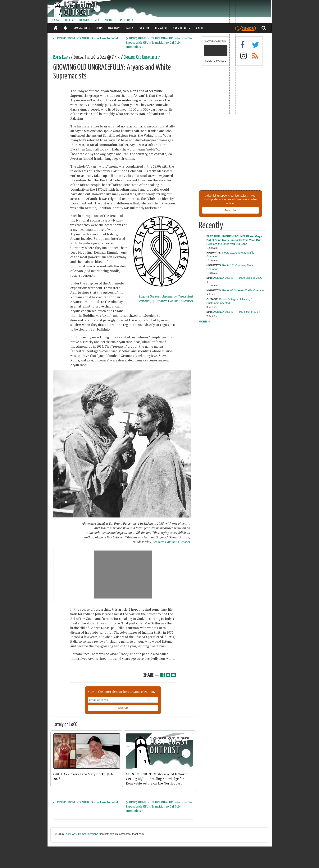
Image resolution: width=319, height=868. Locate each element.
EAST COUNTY (126, 20)
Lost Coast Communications (81, 834)
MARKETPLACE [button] (182, 28)
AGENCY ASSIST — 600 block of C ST (237, 312)
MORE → (205, 322)
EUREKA (55, 20)
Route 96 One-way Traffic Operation (244, 290)
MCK (97, 20)
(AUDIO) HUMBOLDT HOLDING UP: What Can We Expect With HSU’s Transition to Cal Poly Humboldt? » (159, 42)
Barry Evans (62, 57)
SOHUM (109, 20)
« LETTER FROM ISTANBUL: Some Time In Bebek (86, 38)
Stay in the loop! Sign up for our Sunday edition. (121, 692)
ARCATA (69, 20)
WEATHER (145, 28)
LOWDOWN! (114, 28)
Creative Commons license (171, 542)
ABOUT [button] (201, 28)
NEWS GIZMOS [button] (82, 28)
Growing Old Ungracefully (142, 57)
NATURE (130, 28)
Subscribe (230, 210)
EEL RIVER (84, 20)
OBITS (99, 28)
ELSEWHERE (161, 28)
